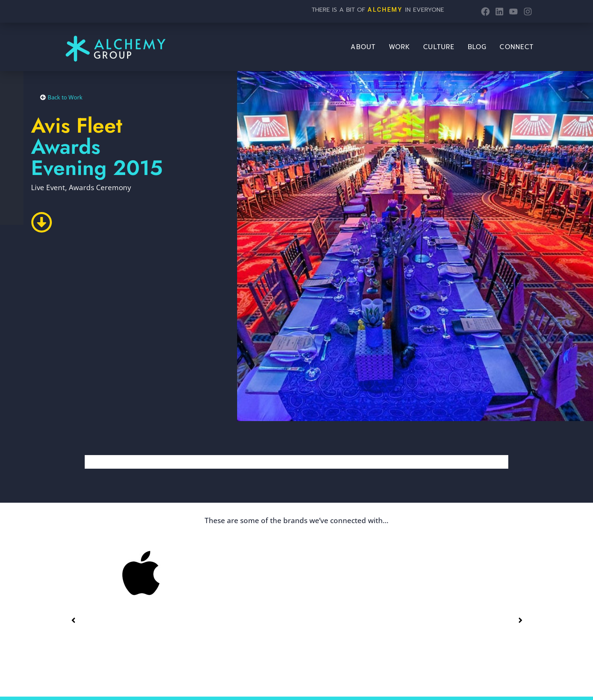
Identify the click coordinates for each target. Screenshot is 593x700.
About (363, 47)
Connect (517, 47)
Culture (439, 47)
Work (399, 47)
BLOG (477, 47)
